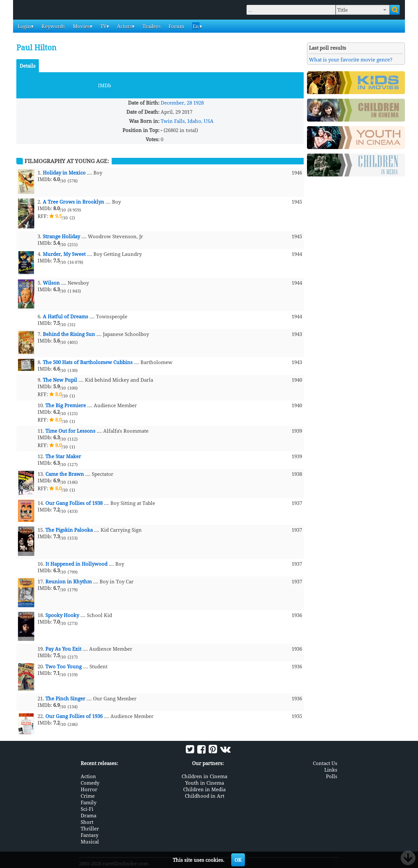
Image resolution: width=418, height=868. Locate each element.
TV (103, 26)
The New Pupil (60, 380)
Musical (90, 842)
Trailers (151, 26)
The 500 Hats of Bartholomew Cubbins (88, 362)
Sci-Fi (87, 809)
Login (24, 26)
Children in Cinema (204, 776)
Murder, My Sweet (64, 254)
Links (331, 770)
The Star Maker (63, 456)
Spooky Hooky (62, 615)
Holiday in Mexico (64, 173)
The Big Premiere (66, 405)
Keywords (53, 26)
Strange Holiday (61, 236)
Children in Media (204, 789)
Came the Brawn (65, 474)
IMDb (104, 85)
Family (88, 802)
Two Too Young (64, 666)
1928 (199, 103)
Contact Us (325, 763)
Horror (89, 789)
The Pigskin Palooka (69, 530)
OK (238, 860)
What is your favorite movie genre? (351, 59)
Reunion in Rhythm (69, 581)
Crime (88, 796)
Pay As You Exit (63, 649)
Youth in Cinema (205, 783)
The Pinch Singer (65, 698)
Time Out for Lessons (70, 431)
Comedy (90, 783)
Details (28, 66)
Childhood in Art (205, 796)
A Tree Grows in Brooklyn (73, 202)
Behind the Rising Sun (69, 334)
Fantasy (89, 835)
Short (87, 822)
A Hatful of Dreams (65, 316)
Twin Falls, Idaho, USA (187, 121)
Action (88, 776)
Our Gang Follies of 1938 (74, 503)
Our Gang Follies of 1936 (74, 716)
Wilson (51, 283)
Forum (176, 26)
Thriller (90, 828)
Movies (81, 26)
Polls (332, 776)
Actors (124, 26)
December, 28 (176, 103)
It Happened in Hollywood (76, 564)
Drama (88, 815)
